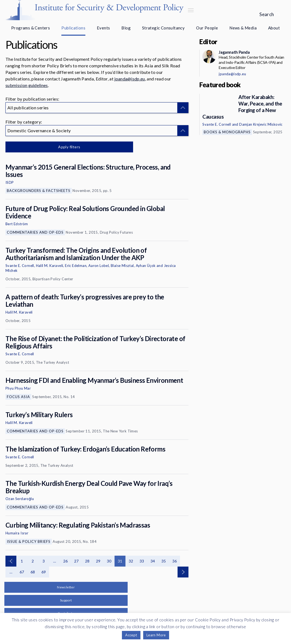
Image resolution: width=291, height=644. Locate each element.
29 (98, 561)
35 (164, 561)
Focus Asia (18, 397)
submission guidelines (27, 85)
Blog (126, 28)
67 (22, 572)
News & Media (243, 28)
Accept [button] (131, 635)
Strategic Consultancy (163, 28)
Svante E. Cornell (20, 266)
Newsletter (66, 587)
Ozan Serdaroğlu (20, 499)
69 (44, 572)
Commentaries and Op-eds (35, 232)
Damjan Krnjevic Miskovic (261, 124)
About (274, 28)
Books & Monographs (227, 132)
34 (153, 561)
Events (103, 28)
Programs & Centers (31, 28)
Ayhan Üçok (146, 266)
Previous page (11, 561)
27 (76, 561)
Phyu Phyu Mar (18, 388)
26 (66, 561)
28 (87, 561)
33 (142, 561)
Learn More (156, 635)
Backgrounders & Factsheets (39, 191)
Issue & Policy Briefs (29, 541)
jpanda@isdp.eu (130, 79)
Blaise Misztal (122, 266)
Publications (73, 28)
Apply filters (63, 147)
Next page (183, 572)
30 (109, 561)
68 (33, 572)
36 (175, 561)
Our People (207, 28)
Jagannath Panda (234, 52)
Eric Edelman (76, 266)
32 (131, 561)
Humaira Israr (17, 533)
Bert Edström (17, 224)
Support (66, 600)
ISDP (10, 182)
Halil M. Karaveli (50, 266)
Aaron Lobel (99, 266)
